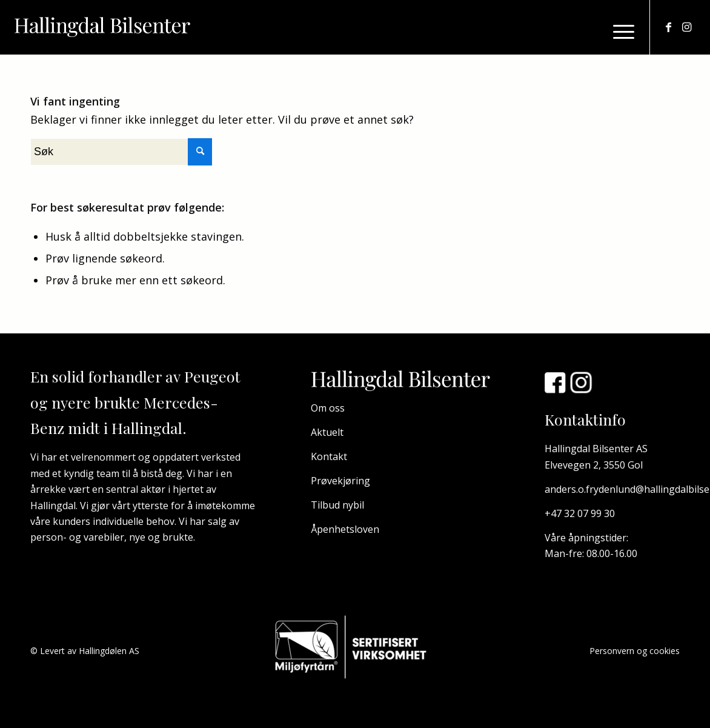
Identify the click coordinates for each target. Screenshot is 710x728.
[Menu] (620, 30)
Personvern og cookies (635, 651)
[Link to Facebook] (669, 27)
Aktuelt (327, 432)
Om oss (328, 408)
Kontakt (329, 456)
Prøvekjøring (340, 481)
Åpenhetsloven (345, 529)
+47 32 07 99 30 (580, 513)
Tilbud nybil (337, 505)
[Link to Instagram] (687, 27)
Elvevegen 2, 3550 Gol (594, 465)
